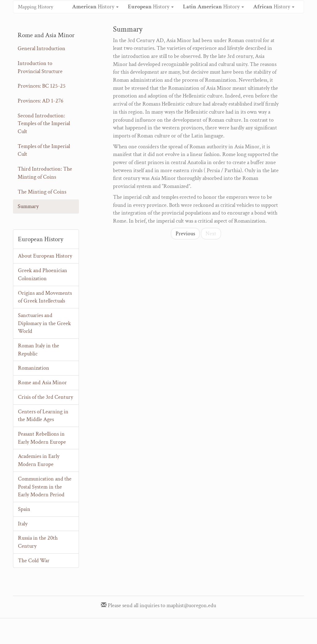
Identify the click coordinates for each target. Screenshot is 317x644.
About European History (45, 256)
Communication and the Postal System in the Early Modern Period (45, 487)
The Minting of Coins (42, 192)
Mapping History (36, 7)
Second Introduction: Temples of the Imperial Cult (44, 124)
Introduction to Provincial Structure (40, 67)
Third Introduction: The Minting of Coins (45, 173)
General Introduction (41, 48)
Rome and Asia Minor (42, 383)
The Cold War (34, 561)
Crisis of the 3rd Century (46, 397)
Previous (185, 234)
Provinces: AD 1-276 (41, 101)
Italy (23, 524)
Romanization (34, 368)
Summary (28, 206)
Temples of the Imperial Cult (44, 150)
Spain (24, 509)
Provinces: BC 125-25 (42, 86)
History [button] (95, 7)
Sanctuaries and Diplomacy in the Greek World (44, 323)
